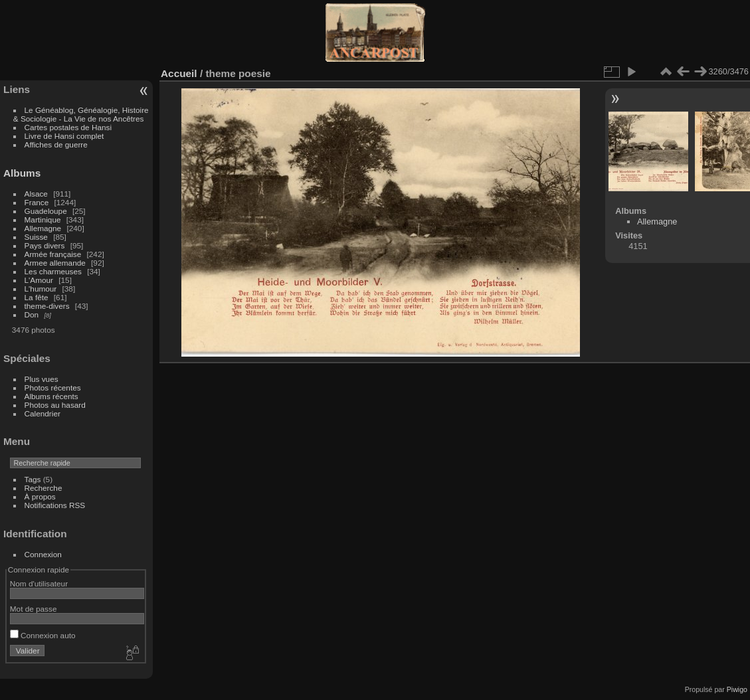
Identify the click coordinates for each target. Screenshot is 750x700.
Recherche (44, 488)
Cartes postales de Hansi (68, 127)
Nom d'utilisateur (39, 583)
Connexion (43, 554)
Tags (33, 479)
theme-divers (47, 306)
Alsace (36, 194)
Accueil (179, 73)
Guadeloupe (46, 211)
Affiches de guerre (56, 144)
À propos (40, 496)
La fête (37, 297)
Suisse (36, 237)
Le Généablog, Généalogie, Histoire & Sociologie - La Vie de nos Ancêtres (81, 114)
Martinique (43, 219)
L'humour (41, 289)
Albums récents (51, 396)
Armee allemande (55, 263)
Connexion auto (43, 635)
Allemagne (43, 228)
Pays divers (45, 245)
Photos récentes (53, 388)
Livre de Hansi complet (64, 136)
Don (32, 314)
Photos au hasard (55, 405)
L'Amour (39, 280)
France (37, 202)
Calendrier (43, 413)
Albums (22, 173)
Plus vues (42, 379)
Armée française (53, 254)
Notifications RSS (55, 505)
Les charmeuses (53, 271)
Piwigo (737, 689)
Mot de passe (34, 609)
